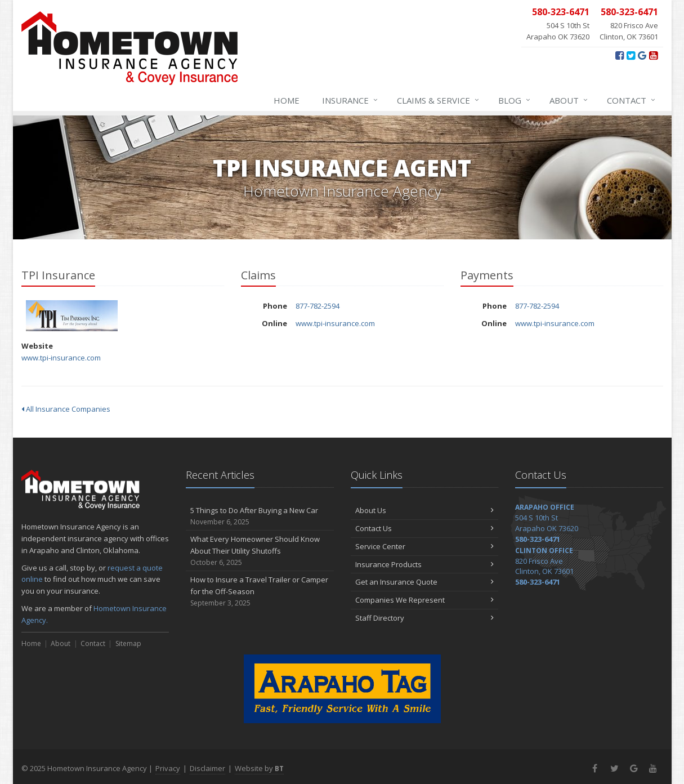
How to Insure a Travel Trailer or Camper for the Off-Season (260, 591)
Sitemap (128, 643)
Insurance (350, 100)
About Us (425, 510)
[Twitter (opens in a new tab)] (631, 55)
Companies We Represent (425, 600)
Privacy (168, 768)
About (569, 100)
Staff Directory (425, 618)
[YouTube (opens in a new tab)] (653, 55)
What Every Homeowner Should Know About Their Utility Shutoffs (260, 551)
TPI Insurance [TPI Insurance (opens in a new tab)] (72, 316)
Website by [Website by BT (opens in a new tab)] (259, 768)
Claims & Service (439, 100)
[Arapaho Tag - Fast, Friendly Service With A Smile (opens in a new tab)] (342, 689)
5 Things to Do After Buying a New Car (260, 516)
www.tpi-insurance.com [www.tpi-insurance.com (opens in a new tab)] (61, 358)
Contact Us (425, 528)
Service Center (425, 546)
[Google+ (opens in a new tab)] (642, 55)
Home (287, 100)
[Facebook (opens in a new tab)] (620, 55)
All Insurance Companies (66, 409)
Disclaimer (207, 768)
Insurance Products (425, 564)
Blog (515, 100)
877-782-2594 (318, 306)
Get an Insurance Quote (425, 582)
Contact (632, 100)
